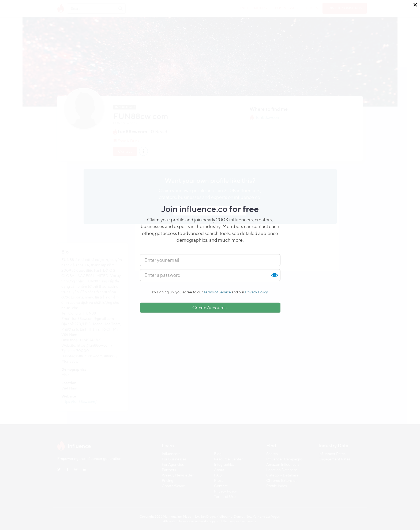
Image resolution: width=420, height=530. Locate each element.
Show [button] (274, 275)
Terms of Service (217, 292)
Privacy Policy (256, 292)
